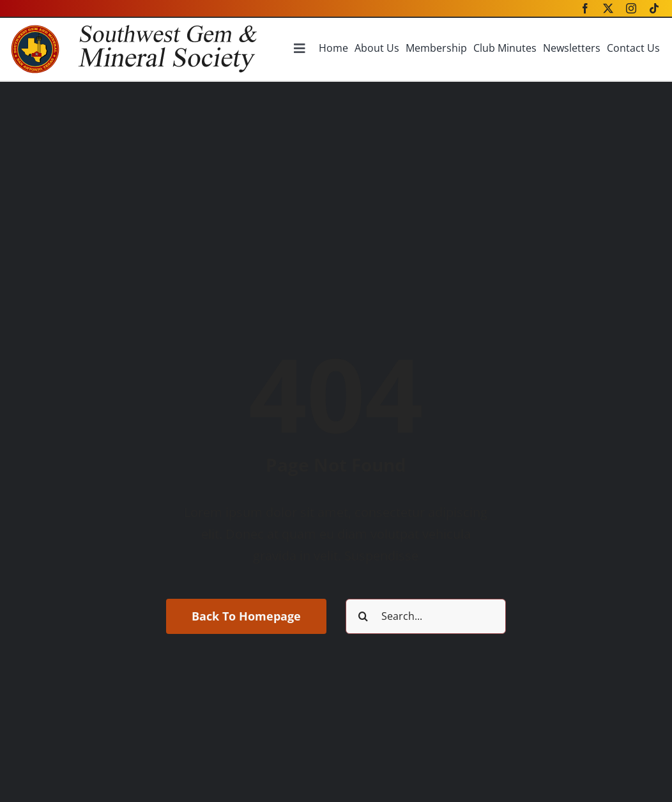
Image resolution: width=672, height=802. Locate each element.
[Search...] (426, 616)
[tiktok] (654, 8)
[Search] (363, 616)
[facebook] (585, 8)
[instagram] (631, 8)
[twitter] (608, 8)
